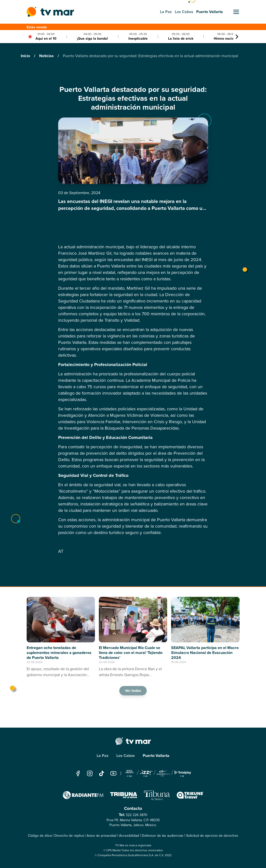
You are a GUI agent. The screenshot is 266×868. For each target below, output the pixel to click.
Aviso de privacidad (101, 836)
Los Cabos (126, 756)
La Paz (103, 756)
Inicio (26, 56)
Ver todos (133, 691)
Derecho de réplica (69, 836)
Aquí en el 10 (46, 39)
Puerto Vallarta (156, 756)
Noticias (47, 56)
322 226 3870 (137, 815)
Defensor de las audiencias (163, 836)
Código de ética (40, 836)
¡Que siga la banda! (92, 39)
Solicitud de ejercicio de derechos (212, 836)
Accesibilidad (129, 836)
